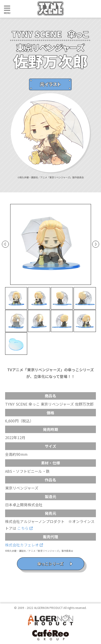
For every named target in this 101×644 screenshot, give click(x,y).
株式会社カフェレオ (24, 545)
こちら (25, 528)
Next (96, 244)
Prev (5, 244)
